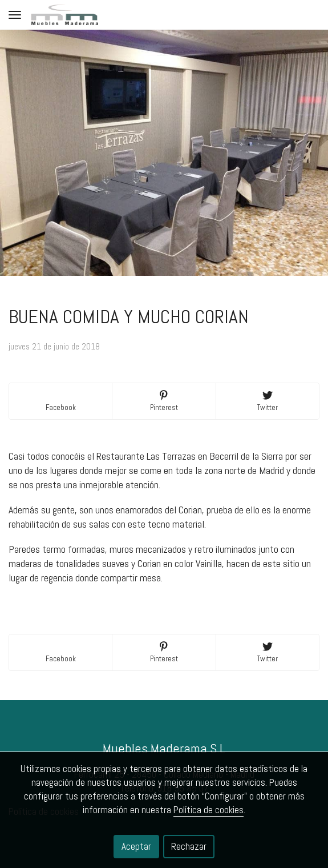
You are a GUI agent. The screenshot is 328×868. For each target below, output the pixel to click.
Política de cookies (208, 810)
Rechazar (189, 846)
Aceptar (136, 846)
